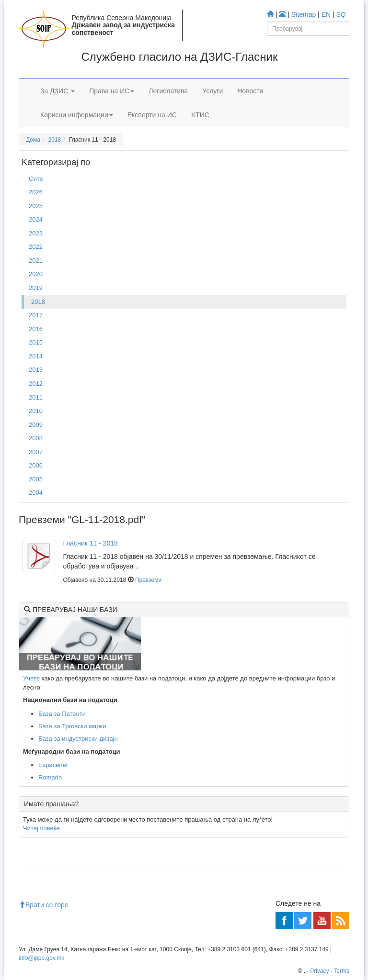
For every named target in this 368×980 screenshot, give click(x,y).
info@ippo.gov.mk (41, 958)
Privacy (319, 971)
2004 (36, 493)
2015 (36, 342)
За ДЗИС (57, 91)
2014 (36, 356)
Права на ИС (112, 91)
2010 (36, 411)
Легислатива (168, 91)
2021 (36, 261)
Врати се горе (44, 905)
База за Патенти (62, 714)
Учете (31, 678)
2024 (36, 219)
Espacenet (53, 765)
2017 (36, 315)
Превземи (148, 580)
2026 (36, 192)
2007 (36, 452)
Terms (341, 971)
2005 (36, 479)
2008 (36, 438)
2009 (36, 425)
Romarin (50, 777)
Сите (36, 179)
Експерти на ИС (152, 115)
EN (326, 14)
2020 (36, 274)
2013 (36, 370)
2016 (36, 329)
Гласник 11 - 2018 (90, 543)
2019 (36, 288)
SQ (341, 14)
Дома (33, 140)
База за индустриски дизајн (78, 739)
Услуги (213, 91)
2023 (36, 233)
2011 (36, 397)
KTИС (200, 115)
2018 (55, 140)
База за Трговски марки (72, 726)
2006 (36, 465)
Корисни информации (77, 115)
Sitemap (304, 14)
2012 (36, 384)
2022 (36, 247)
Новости (250, 91)
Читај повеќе (41, 828)
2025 (36, 206)
